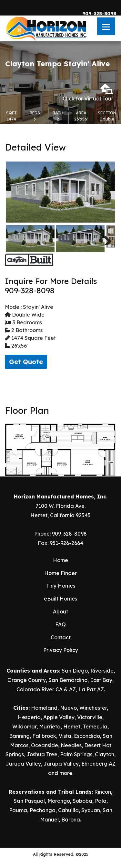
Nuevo (68, 708)
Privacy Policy (61, 650)
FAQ (60, 624)
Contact (61, 637)
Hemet (72, 727)
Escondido (87, 736)
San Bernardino (68, 680)
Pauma (18, 810)
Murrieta (50, 727)
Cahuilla (68, 810)
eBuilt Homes (60, 599)
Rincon (103, 792)
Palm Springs (76, 754)
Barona (71, 820)
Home (60, 560)
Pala (101, 801)
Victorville (90, 717)
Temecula (95, 727)
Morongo (59, 801)
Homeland (44, 708)
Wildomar (24, 727)
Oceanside (45, 745)
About (60, 612)
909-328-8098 (99, 14)
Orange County (27, 680)
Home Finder (60, 573)
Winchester (93, 708)
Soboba (82, 801)
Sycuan (91, 810)
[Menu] (106, 26)
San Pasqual (29, 801)
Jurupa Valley (23, 764)
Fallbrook (44, 736)
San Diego (75, 671)
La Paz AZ (91, 689)
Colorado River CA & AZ (46, 689)
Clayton (105, 754)
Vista (65, 736)
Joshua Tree (42, 754)
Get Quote (26, 362)
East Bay (101, 680)
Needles (71, 745)
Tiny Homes (61, 586)
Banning (19, 736)
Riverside (102, 671)
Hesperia (29, 717)
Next (105, 192)
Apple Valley (59, 717)
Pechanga (43, 810)
